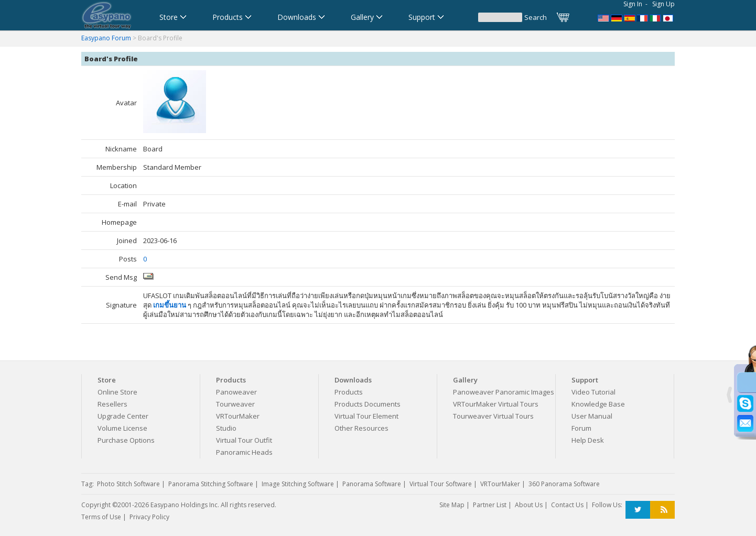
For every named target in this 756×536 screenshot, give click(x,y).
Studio (226, 428)
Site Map (452, 505)
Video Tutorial (593, 392)
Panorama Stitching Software (211, 484)
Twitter (638, 510)
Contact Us (567, 505)
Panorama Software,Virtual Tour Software (603, 17)
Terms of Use (101, 517)
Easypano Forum (106, 38)
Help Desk (588, 440)
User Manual (592, 416)
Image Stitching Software (298, 484)
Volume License (122, 428)
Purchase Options (126, 440)
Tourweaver (235, 404)
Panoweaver (236, 392)
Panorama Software (372, 484)
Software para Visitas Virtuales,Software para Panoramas (630, 17)
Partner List (490, 505)
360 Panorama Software (564, 484)
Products (349, 392)
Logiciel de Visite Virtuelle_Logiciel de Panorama (643, 17)
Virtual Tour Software (441, 484)
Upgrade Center (123, 416)
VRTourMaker (238, 416)
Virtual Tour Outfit (244, 440)
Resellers (112, 404)
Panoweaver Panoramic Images (504, 392)
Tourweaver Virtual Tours (493, 416)
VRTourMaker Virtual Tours (496, 404)
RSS (662, 510)
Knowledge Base (598, 404)
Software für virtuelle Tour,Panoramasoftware (617, 17)
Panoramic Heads (244, 452)
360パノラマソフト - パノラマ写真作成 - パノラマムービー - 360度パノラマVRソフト (669, 17)
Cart (564, 17)
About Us (529, 505)
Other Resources (361, 428)
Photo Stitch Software (128, 484)
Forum (581, 428)
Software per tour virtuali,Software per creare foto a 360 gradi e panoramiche (656, 17)
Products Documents (368, 404)
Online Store (117, 392)
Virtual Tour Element (366, 416)
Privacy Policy (149, 517)
